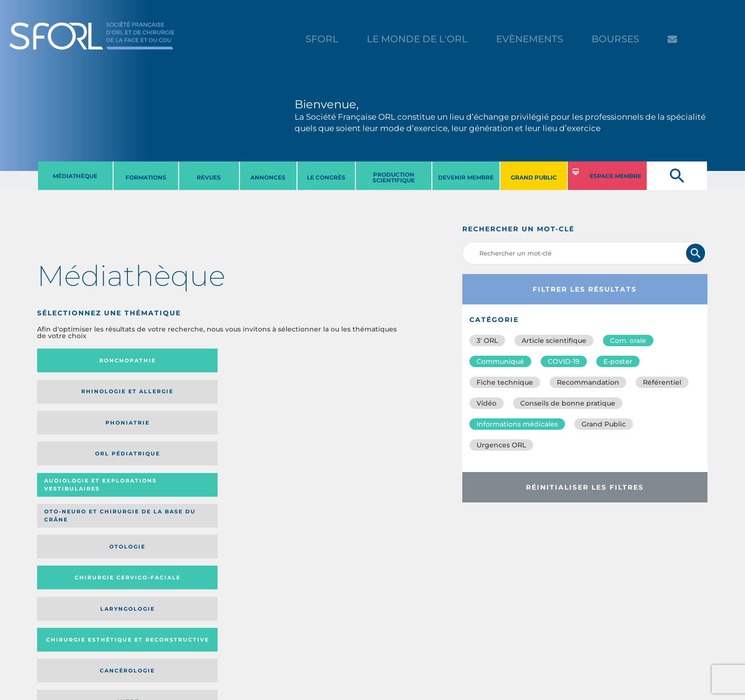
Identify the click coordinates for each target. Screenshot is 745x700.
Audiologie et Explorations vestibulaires (72, 395)
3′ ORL (487, 341)
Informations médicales (517, 424)
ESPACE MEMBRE (616, 176)
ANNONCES (268, 177)
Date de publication (367, 496)
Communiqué (500, 361)
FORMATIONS (146, 177)
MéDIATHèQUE (75, 176)
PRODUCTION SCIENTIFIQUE (394, 177)
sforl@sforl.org (182, 642)
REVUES (209, 177)
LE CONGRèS (326, 177)
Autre (352, 432)
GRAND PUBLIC (534, 177)
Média (306, 496)
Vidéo (487, 403)
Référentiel (662, 382)
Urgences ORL (501, 445)
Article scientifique (554, 341)
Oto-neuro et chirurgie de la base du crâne (167, 395)
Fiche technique (505, 382)
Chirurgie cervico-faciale (349, 395)
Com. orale (628, 341)
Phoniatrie (261, 360)
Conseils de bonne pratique (568, 403)
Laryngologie (79, 432)
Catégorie (253, 496)
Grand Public (604, 424)
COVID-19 (564, 361)
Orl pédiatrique (352, 360)
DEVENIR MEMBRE (466, 177)
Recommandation (588, 382)
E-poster (618, 361)
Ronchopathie (79, 360)
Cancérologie (261, 432)
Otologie (261, 395)
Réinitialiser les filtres (585, 487)
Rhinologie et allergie (163, 361)
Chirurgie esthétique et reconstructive (167, 432)
